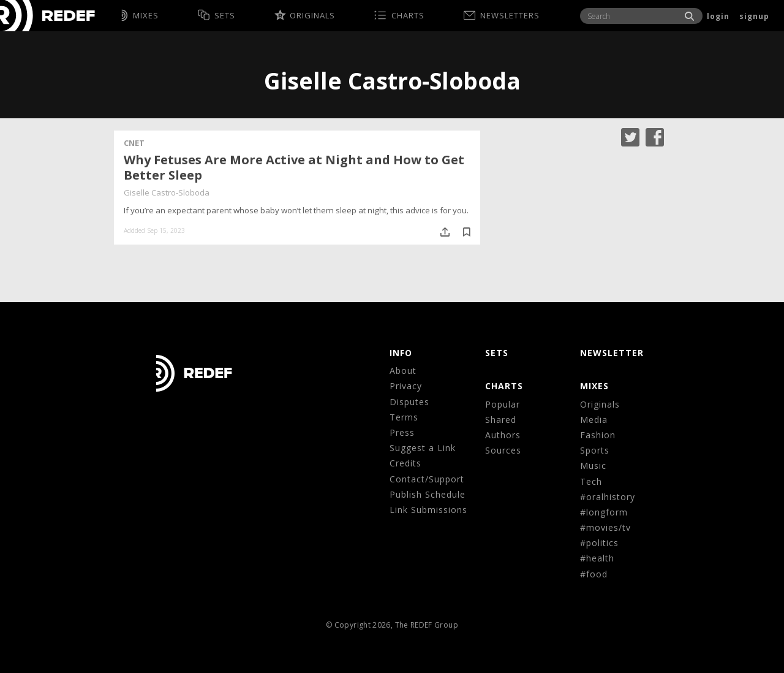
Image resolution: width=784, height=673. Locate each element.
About (403, 371)
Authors (503, 435)
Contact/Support (427, 479)
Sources (503, 450)
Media (594, 420)
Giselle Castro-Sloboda (167, 192)
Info (401, 353)
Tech (591, 481)
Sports (595, 450)
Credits (405, 463)
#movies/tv (605, 527)
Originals (600, 404)
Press (402, 432)
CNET (134, 143)
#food (594, 574)
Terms (404, 417)
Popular (503, 404)
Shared (501, 420)
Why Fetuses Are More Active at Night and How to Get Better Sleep (294, 167)
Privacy (406, 386)
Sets (497, 353)
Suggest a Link (423, 448)
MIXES (594, 386)
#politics (599, 543)
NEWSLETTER (612, 353)
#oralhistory (608, 497)
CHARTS (504, 386)
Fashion (598, 435)
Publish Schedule (428, 494)
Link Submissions (428, 510)
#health (597, 558)
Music (593, 466)
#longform (604, 512)
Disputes (409, 402)
